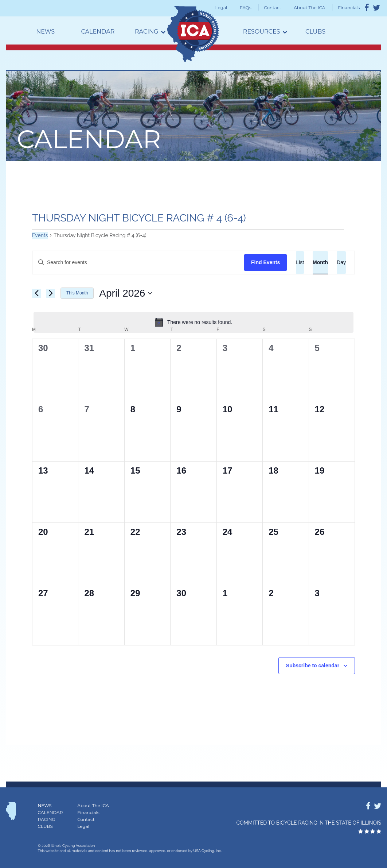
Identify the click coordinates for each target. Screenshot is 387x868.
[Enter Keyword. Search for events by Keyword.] (138, 263)
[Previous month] (36, 293)
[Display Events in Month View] (320, 263)
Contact (272, 7)
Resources (262, 32)
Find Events (265, 262)
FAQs (246, 7)
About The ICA (309, 7)
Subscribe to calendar (313, 666)
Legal (221, 7)
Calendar (98, 32)
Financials (349, 7)
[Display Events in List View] (300, 263)
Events (40, 235)
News (45, 32)
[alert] (193, 322)
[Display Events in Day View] (341, 263)
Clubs (315, 32)
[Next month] (51, 293)
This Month (77, 293)
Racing (146, 32)
